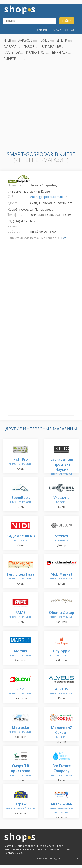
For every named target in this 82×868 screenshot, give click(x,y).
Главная (41, 30)
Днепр (62, 40)
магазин (61, 500)
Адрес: (12, 203)
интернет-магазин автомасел (61, 808)
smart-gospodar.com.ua (47, 197)
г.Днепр (10, 58)
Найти (67, 21)
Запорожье (51, 46)
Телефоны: (15, 215)
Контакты (71, 30)
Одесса (10, 46)
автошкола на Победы (21, 806)
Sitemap (70, 858)
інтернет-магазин (62, 653)
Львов (29, 46)
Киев (7, 40)
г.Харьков (12, 52)
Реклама (56, 30)
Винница (60, 52)
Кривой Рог (36, 52)
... (24, 58)
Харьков (25, 40)
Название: (15, 185)
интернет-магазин (21, 462)
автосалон (20, 538)
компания (61, 538)
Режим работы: (14, 229)
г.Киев (45, 40)
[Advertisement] (41, 105)
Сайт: (11, 197)
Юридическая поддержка (50, 858)
